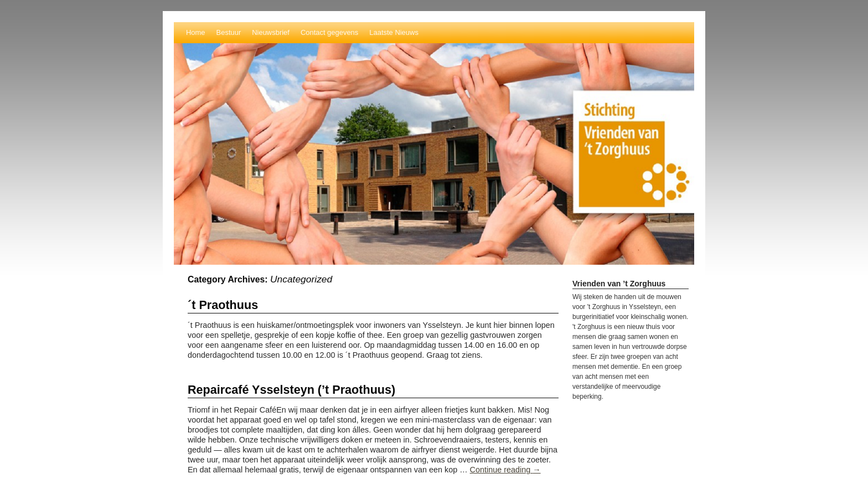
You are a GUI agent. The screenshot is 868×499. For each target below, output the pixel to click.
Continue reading (505, 470)
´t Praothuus (223, 305)
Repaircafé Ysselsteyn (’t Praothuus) (291, 390)
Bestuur (229, 32)
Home (196, 32)
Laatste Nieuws (394, 32)
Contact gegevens (329, 32)
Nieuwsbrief (271, 32)
